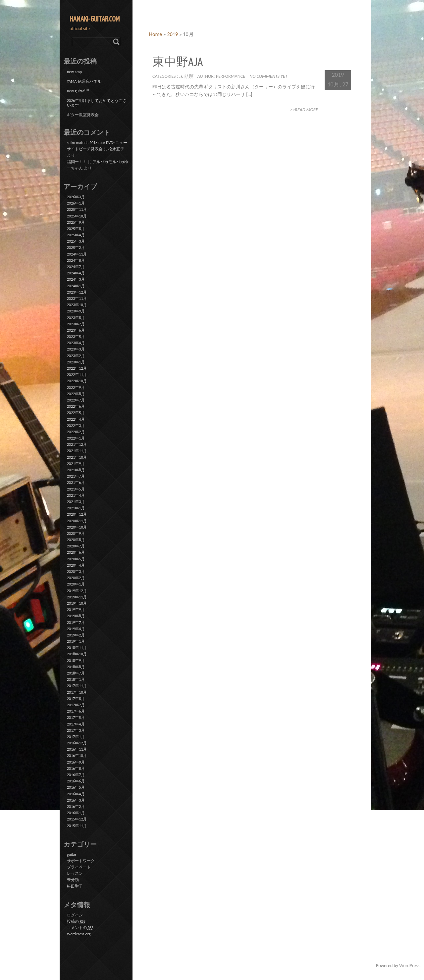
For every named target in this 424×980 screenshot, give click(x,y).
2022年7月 (76, 400)
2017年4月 (76, 724)
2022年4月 (76, 419)
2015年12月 (77, 819)
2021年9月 (76, 464)
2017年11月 (77, 686)
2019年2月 (76, 635)
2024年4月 (76, 273)
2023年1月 (76, 362)
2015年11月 (77, 826)
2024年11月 (77, 254)
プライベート (79, 867)
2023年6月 (76, 330)
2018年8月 (76, 667)
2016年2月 (76, 807)
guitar (72, 855)
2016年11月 (77, 749)
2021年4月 (76, 495)
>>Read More (304, 110)
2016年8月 (76, 769)
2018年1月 (76, 679)
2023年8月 (76, 318)
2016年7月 (76, 775)
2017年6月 (76, 711)
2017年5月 (76, 718)
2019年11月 (77, 597)
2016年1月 (76, 813)
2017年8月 (76, 699)
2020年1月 (76, 584)
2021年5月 (76, 489)
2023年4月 (76, 343)
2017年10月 (77, 692)
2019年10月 (77, 603)
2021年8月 (76, 470)
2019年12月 (77, 591)
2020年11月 (77, 521)
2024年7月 (76, 267)
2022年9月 (76, 388)
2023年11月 (77, 299)
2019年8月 (76, 616)
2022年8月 (76, 394)
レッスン (75, 873)
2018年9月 (76, 661)
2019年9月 (76, 610)
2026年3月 (76, 197)
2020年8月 (76, 540)
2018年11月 (77, 648)
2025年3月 (76, 241)
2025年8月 (76, 229)
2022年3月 (76, 426)
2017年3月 (76, 730)
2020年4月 (76, 565)
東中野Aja (178, 63)
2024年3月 (76, 279)
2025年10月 (77, 216)
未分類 (186, 76)
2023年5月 (76, 337)
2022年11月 (77, 375)
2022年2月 (76, 432)
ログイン (75, 915)
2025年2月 (76, 248)
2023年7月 (76, 324)
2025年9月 (76, 222)
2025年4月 (76, 235)
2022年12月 (77, 368)
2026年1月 (76, 203)
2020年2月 (76, 578)
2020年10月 (77, 527)
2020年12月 (77, 514)
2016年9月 (76, 762)
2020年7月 (76, 546)
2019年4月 (76, 629)
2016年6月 (76, 781)
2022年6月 (76, 406)
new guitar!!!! (78, 91)
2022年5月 (76, 413)
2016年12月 (77, 743)
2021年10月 (77, 457)
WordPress (409, 966)
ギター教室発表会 (83, 115)
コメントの (80, 928)
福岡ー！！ (77, 162)
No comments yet (268, 76)
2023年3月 (76, 349)
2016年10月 (77, 756)
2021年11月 (77, 451)
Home (156, 34)
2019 (173, 34)
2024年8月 (76, 260)
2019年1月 (76, 641)
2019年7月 (76, 623)
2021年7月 (76, 476)
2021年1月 (76, 508)
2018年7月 (76, 673)
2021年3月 (76, 502)
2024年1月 (76, 286)
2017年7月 (76, 705)
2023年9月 (76, 311)
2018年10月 (77, 654)
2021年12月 (77, 444)
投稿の (76, 922)
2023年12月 (77, 292)
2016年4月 (76, 794)
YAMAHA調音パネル (84, 81)
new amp (74, 72)
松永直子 (116, 149)
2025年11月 (77, 210)
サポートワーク (81, 861)
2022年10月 (77, 381)
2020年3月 (76, 572)
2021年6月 (76, 483)
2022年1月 (76, 438)
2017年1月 (76, 737)
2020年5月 (76, 559)
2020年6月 (76, 552)
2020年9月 (76, 534)
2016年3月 (76, 800)
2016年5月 (76, 787)
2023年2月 (76, 356)
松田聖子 (75, 886)
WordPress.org (79, 934)
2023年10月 (77, 305)
